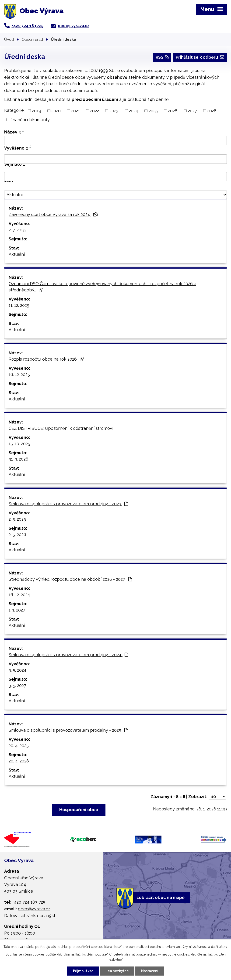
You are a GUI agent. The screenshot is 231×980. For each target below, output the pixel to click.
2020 (56, 111)
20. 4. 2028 (19, 761)
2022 (94, 111)
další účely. (219, 947)
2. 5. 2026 (17, 534)
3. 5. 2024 (17, 670)
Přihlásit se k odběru (200, 57)
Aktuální (17, 254)
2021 (75, 111)
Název (12, 132)
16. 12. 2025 (19, 374)
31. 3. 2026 (18, 459)
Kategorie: (14, 110)
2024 (133, 111)
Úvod (9, 39)
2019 (37, 111)
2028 (212, 111)
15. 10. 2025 (19, 444)
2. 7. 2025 (17, 230)
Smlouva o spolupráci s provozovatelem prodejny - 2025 (68, 730)
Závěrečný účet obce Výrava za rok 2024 (53, 214)
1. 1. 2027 (17, 610)
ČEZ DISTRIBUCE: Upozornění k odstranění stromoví (61, 428)
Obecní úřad (32, 39)
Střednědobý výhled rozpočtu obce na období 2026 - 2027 (70, 579)
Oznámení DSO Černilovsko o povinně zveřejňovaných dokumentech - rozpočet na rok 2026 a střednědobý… (102, 287)
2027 (192, 111)
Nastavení (150, 971)
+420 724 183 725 (28, 26)
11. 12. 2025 (19, 305)
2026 (173, 111)
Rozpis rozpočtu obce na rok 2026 (46, 359)
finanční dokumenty (30, 119)
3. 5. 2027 (17, 685)
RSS (162, 57)
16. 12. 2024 (19, 595)
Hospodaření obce (79, 810)
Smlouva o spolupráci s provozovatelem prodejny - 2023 (68, 504)
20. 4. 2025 (19, 746)
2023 (114, 111)
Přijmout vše (83, 971)
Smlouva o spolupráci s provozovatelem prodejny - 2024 (68, 655)
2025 (153, 111)
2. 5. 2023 (17, 519)
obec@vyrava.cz (74, 26)
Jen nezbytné (117, 971)
